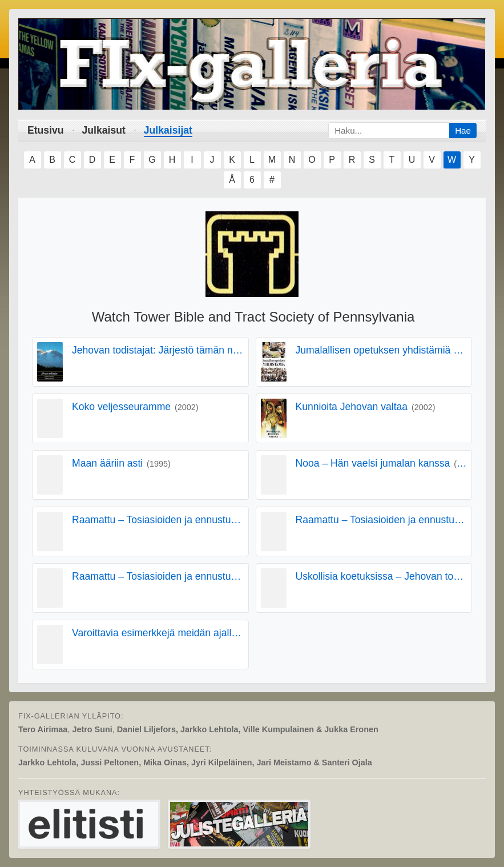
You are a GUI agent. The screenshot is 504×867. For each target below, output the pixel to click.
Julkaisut (104, 130)
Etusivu (46, 130)
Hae (463, 131)
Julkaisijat (168, 130)
